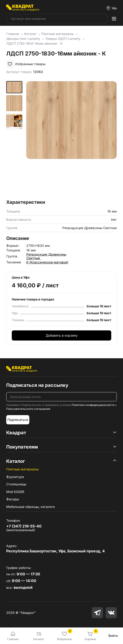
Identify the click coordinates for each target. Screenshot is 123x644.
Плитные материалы (22, 469)
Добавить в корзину (62, 335)
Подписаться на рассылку (37, 385)
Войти (113, 636)
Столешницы (16, 484)
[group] (71, 139)
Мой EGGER (15, 492)
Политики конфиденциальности (93, 405)
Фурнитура (15, 477)
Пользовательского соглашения (28, 409)
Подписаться (18, 420)
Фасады (13, 499)
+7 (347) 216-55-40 (24, 526)
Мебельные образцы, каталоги (30, 507)
